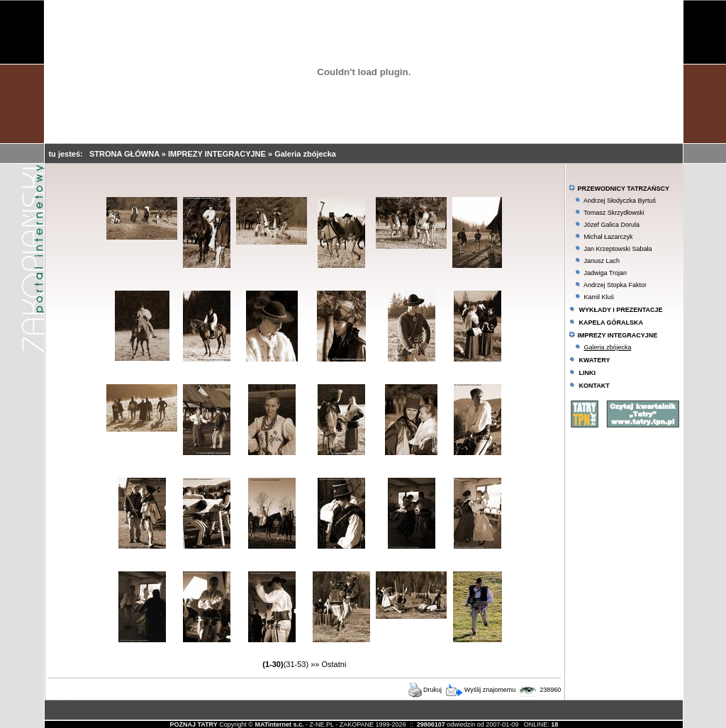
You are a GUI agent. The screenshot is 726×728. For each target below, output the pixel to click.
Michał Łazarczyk (608, 237)
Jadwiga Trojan (605, 273)
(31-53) (296, 664)
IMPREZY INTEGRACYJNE (218, 154)
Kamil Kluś (599, 297)
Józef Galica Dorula (611, 225)
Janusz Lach (602, 261)
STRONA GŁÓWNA (125, 154)
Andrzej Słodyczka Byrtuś (620, 201)
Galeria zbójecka (305, 154)
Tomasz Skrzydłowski (614, 213)
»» (315, 664)
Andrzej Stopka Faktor (615, 285)
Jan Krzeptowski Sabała (618, 249)
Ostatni (334, 664)
